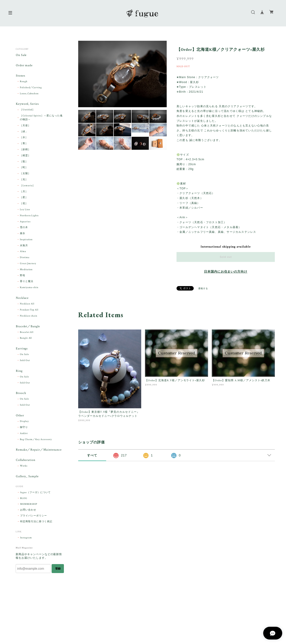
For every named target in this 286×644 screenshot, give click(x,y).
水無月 (24, 246)
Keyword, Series (27, 105)
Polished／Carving (31, 88)
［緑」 (24, 132)
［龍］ (24, 162)
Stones (20, 76)
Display (24, 423)
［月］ (24, 192)
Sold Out (25, 362)
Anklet (24, 435)
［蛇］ (24, 168)
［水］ (24, 138)
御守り (24, 429)
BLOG (24, 501)
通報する (203, 289)
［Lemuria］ (28, 186)
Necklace (22, 299)
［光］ (24, 180)
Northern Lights (29, 216)
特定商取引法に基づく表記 (36, 524)
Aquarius (25, 222)
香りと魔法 (27, 282)
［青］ (24, 144)
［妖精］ (25, 150)
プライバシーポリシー (34, 518)
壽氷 (23, 234)
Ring (19, 372)
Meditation (26, 270)
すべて (92, 455)
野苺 (23, 276)
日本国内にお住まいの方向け (226, 272)
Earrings (22, 350)
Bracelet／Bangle (28, 327)
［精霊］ (25, 156)
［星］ (24, 198)
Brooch (21, 395)
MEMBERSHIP (29, 506)
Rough (24, 82)
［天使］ (25, 126)
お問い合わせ (28, 512)
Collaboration (25, 462)
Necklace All (27, 305)
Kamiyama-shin (29, 288)
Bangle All (26, 339)
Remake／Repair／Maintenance (39, 452)
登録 (58, 571)
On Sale (21, 55)
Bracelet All (27, 333)
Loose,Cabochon (29, 94)
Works (24, 468)
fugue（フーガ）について (35, 495)
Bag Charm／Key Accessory (36, 441)
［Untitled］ (27, 110)
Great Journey (28, 264)
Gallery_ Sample (27, 478)
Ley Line (25, 210)
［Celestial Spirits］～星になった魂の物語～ (41, 118)
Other (20, 417)
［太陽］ (25, 174)
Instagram (26, 540)
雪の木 (24, 228)
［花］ (24, 204)
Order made (24, 66)
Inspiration (26, 240)
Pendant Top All (29, 311)
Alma (23, 252)
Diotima (25, 258)
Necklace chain (29, 317)
